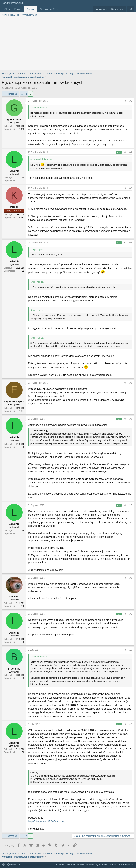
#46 (131, 419)
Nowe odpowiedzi (11, 15)
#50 (131, 650)
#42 (131, 152)
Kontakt (60, 865)
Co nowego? (47, 9)
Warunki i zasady (75, 865)
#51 (131, 724)
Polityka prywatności (97, 865)
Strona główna (13, 9)
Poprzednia (12, 94)
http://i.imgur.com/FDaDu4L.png (47, 821)
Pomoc (113, 865)
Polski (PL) (14, 865)
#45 (131, 383)
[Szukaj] (131, 9)
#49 (131, 614)
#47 (131, 505)
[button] (57, 9)
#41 (131, 101)
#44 (131, 243)
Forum (31, 9)
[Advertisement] (68, 44)
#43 (131, 188)
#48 (131, 578)
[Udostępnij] (125, 101)
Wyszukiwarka (30, 15)
